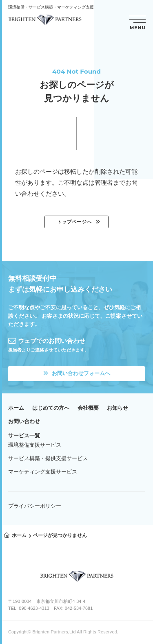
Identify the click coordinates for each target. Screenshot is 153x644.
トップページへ (74, 222)
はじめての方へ (51, 408)
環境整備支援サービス (35, 445)
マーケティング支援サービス (43, 472)
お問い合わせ (24, 421)
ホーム (16, 408)
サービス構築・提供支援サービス (48, 458)
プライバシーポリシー (35, 506)
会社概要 (88, 408)
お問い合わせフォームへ (77, 373)
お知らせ (118, 408)
